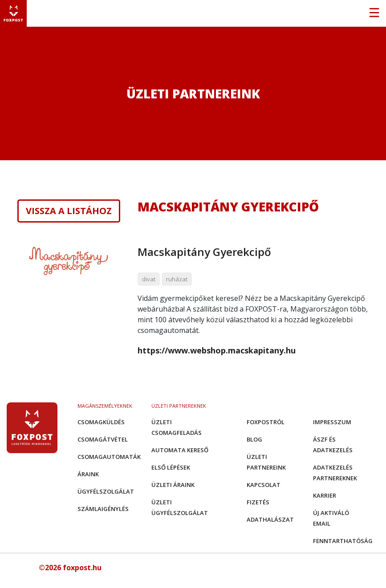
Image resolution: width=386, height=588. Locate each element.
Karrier (325, 495)
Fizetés (258, 502)
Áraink (88, 474)
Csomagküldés (101, 422)
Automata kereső (180, 450)
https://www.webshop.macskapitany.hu (217, 350)
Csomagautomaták (109, 457)
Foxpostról (266, 422)
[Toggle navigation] (374, 13)
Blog (254, 439)
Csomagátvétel (103, 439)
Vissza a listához (69, 211)
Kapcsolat (264, 485)
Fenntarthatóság (343, 541)
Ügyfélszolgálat (106, 491)
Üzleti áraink (173, 485)
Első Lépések (171, 467)
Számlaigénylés (103, 509)
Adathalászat (270, 519)
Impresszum (332, 422)
